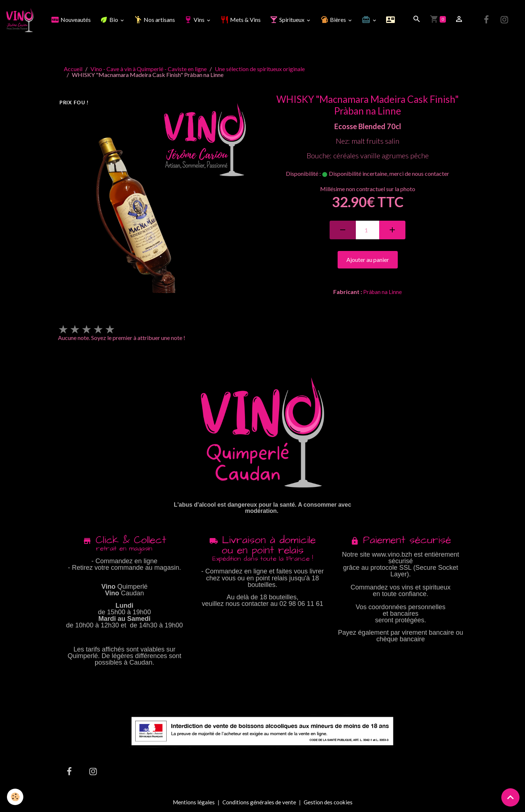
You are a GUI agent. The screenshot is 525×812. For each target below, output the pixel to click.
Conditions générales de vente (259, 803)
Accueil (73, 70)
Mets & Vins (241, 20)
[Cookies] (15, 797)
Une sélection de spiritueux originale (260, 70)
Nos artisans (155, 20)
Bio (110, 20)
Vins (195, 20)
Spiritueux (288, 20)
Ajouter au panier (368, 261)
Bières (334, 20)
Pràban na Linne (382, 293)
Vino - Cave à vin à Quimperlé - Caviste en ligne (149, 70)
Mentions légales (192, 803)
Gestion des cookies (329, 803)
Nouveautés (71, 20)
